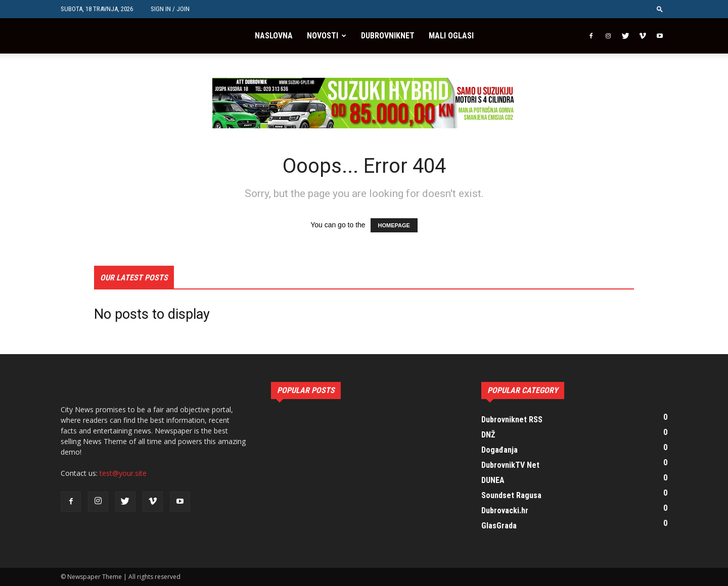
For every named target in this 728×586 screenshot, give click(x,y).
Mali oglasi (451, 36)
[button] (660, 9)
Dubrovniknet (388, 36)
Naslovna (274, 36)
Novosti (323, 36)
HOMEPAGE (394, 225)
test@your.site (123, 473)
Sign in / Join (170, 9)
